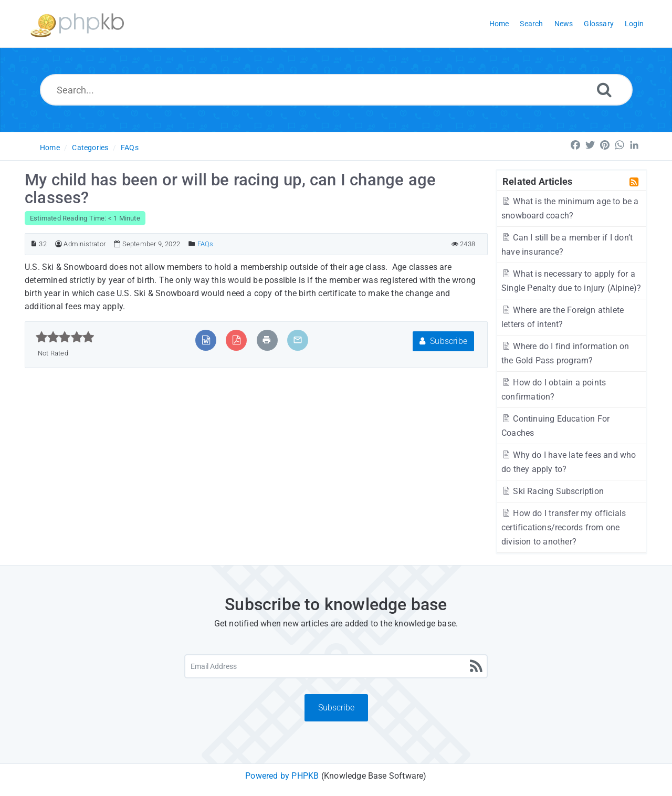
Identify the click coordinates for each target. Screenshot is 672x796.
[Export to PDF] (237, 340)
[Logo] (77, 24)
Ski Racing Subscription (553, 491)
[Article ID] (34, 244)
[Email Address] (336, 666)
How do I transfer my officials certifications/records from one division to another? (564, 527)
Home (50, 148)
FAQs (130, 148)
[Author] (59, 244)
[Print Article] (267, 340)
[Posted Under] (192, 244)
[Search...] (336, 90)
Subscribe (443, 341)
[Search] (604, 90)
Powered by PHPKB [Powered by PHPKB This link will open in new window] (282, 776)
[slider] (65, 337)
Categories (90, 148)
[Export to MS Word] (206, 340)
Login (634, 24)
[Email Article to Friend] (298, 340)
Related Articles (537, 181)
